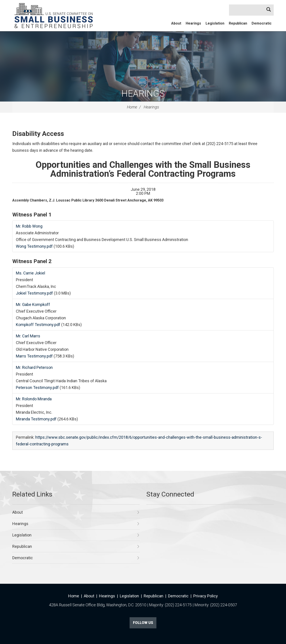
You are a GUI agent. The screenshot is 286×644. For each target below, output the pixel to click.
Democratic (262, 23)
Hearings (193, 23)
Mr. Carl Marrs (28, 336)
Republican (238, 23)
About (176, 23)
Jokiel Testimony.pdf (34, 293)
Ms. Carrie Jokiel (30, 273)
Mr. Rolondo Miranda (34, 399)
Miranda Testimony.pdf (36, 419)
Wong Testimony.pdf (34, 246)
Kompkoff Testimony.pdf (38, 325)
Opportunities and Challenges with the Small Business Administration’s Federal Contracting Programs (143, 169)
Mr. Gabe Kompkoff (33, 304)
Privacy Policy (206, 596)
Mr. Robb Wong (29, 226)
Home (132, 107)
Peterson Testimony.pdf (37, 387)
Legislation (215, 23)
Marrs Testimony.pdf (34, 356)
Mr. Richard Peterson (34, 367)
